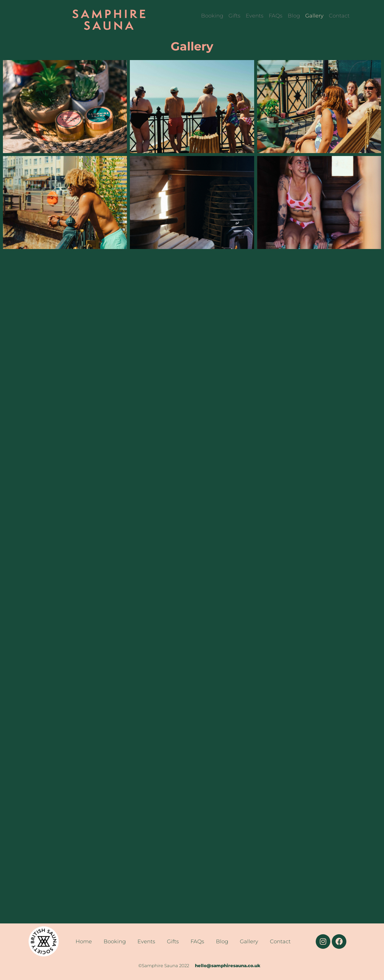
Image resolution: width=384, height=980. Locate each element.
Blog (294, 16)
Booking (212, 16)
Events (255, 16)
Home (84, 942)
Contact (339, 16)
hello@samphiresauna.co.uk (228, 966)
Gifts (234, 16)
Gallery (314, 16)
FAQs (276, 16)
